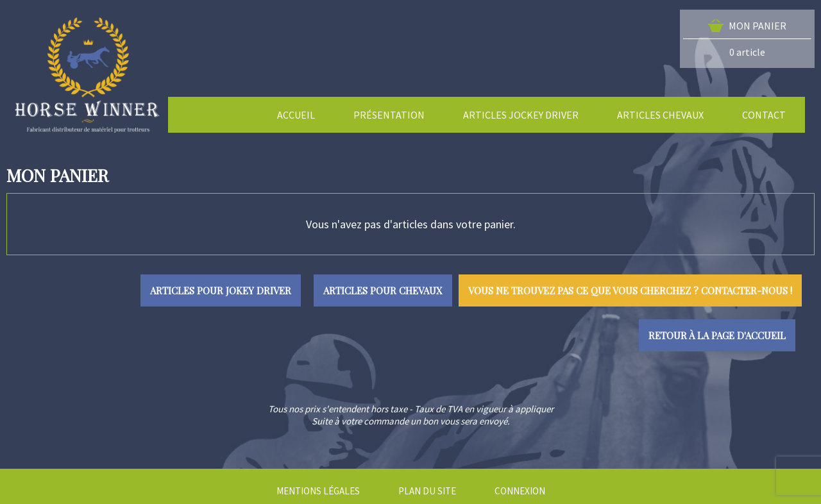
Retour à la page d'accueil (717, 335)
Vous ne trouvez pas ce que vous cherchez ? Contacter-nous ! (630, 290)
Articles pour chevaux (383, 290)
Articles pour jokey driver (221, 290)
